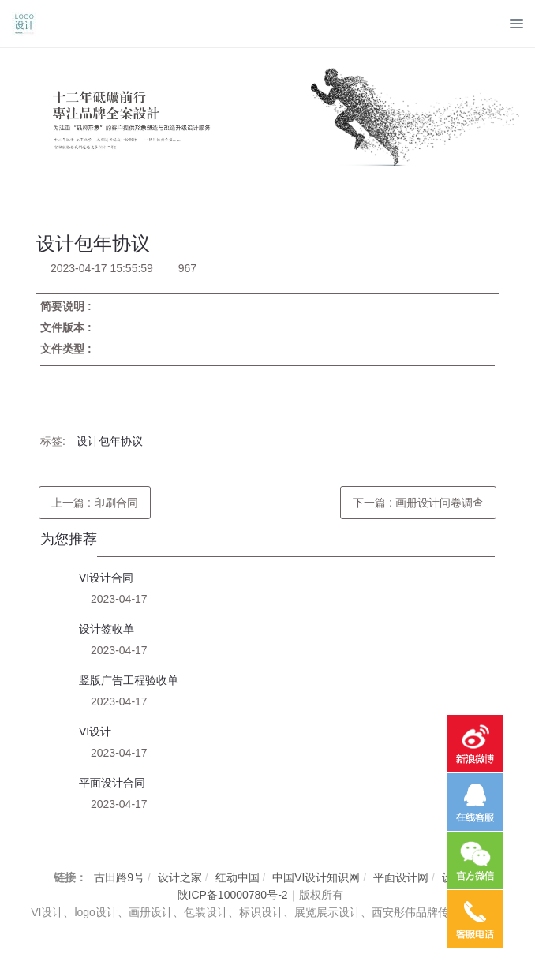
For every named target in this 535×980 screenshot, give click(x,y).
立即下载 (73, 395)
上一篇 (95, 503)
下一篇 (418, 503)
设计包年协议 (110, 441)
